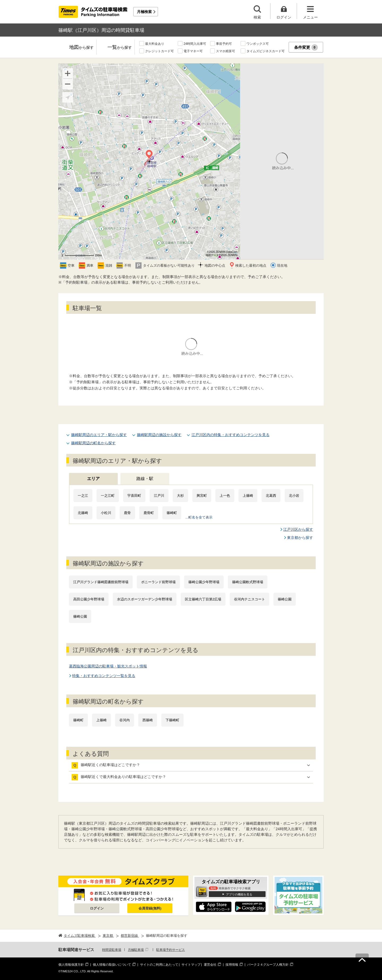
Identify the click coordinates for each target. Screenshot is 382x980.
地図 (81, 48)
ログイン (97, 908)
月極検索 (144, 12)
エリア (93, 479)
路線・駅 (145, 479)
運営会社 (210, 965)
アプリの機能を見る (239, 894)
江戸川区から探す (298, 529)
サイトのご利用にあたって (159, 965)
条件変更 (306, 47)
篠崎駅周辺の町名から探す (93, 443)
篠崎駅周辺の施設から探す (159, 435)
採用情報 (232, 965)
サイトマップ (191, 965)
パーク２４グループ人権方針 (268, 965)
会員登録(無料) (150, 908)
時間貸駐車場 (112, 950)
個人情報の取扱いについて (112, 965)
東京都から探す (300, 538)
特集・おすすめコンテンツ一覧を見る (104, 676)
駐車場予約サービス (171, 950)
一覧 (120, 48)
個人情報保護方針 (71, 965)
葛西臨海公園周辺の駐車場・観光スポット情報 (108, 666)
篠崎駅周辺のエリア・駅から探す (99, 435)
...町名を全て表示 (199, 517)
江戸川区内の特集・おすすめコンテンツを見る (231, 435)
